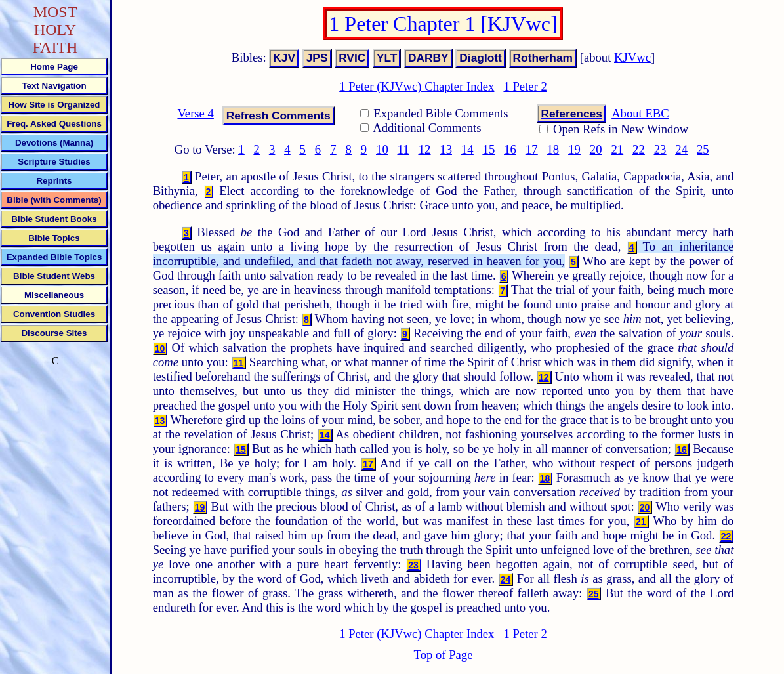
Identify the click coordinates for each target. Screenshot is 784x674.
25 (703, 149)
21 (617, 149)
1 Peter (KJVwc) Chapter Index (417, 86)
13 (446, 149)
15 (489, 149)
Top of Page (444, 655)
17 (532, 149)
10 (382, 149)
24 (681, 149)
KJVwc (632, 57)
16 (510, 149)
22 (639, 149)
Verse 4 (195, 113)
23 (660, 149)
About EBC (640, 113)
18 (553, 149)
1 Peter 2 (525, 86)
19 (574, 149)
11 (403, 149)
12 (425, 149)
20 (596, 149)
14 (467, 149)
